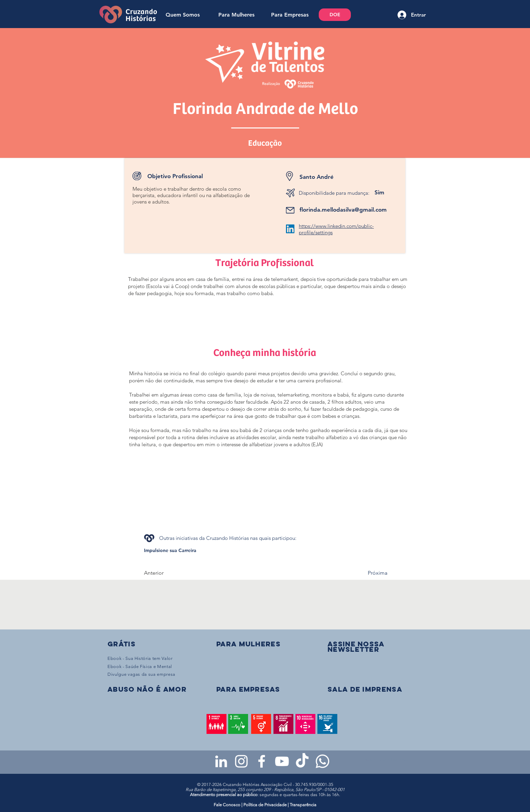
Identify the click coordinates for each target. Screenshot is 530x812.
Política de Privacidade (265, 805)
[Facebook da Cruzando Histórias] (262, 761)
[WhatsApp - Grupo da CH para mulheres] (322, 761)
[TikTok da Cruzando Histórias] (302, 761)
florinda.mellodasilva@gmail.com (343, 210)
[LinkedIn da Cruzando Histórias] (221, 761)
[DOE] (335, 15)
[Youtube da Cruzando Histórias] (282, 761)
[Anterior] (166, 573)
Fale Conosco (227, 805)
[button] (356, 647)
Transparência (303, 805)
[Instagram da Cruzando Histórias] (241, 761)
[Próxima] (370, 573)
